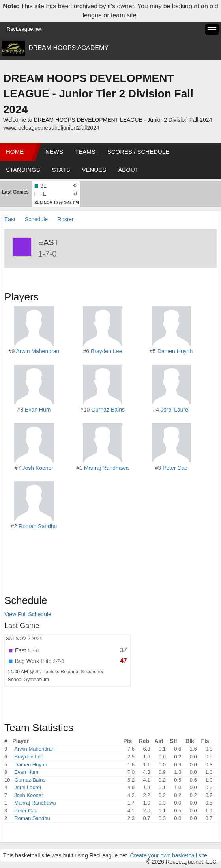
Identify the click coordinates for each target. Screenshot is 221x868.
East (11, 219)
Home (15, 152)
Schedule (36, 219)
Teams (85, 152)
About (128, 170)
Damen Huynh (175, 351)
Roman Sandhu (38, 526)
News (54, 152)
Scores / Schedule (139, 152)
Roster (65, 219)
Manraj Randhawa (107, 468)
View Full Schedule (28, 614)
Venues (94, 170)
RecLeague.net (24, 29)
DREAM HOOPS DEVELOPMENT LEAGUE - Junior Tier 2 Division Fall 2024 (98, 94)
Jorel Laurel (175, 410)
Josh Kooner (38, 468)
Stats (61, 170)
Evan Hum (38, 410)
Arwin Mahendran (37, 351)
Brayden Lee (106, 351)
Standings (23, 170)
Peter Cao (175, 468)
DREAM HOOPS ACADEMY (68, 48)
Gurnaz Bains (108, 410)
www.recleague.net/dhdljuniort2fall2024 (51, 128)
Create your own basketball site (168, 855)
